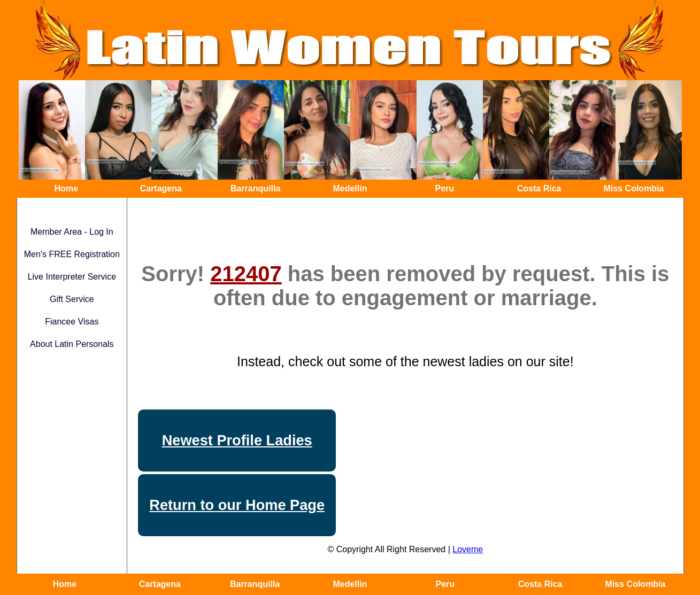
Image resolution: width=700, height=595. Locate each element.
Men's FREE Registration (72, 254)
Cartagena (161, 188)
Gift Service (72, 299)
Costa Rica (539, 188)
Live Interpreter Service (72, 277)
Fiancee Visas (72, 322)
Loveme (468, 549)
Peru (445, 188)
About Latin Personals (72, 344)
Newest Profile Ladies (237, 440)
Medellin (350, 188)
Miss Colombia (634, 188)
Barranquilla (255, 188)
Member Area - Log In (72, 232)
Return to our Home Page (237, 505)
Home (66, 188)
